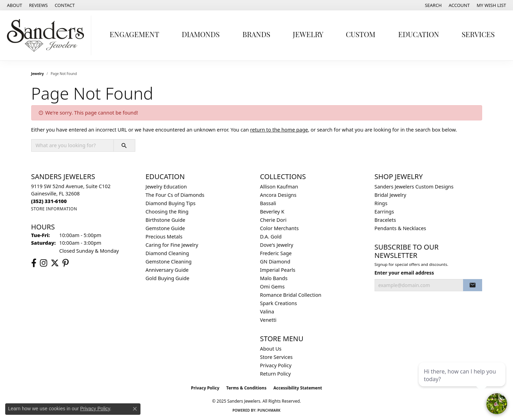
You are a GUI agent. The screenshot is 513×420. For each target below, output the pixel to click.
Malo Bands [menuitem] (274, 278)
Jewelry (308, 35)
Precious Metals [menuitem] (164, 237)
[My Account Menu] (459, 5)
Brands (256, 35)
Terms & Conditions (246, 388)
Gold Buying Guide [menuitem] (168, 278)
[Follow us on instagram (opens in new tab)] (44, 263)
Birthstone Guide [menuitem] (166, 220)
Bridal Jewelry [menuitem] (391, 195)
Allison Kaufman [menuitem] (279, 187)
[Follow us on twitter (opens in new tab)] (55, 263)
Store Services (276, 357)
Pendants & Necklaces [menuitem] (400, 228)
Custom (361, 35)
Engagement (134, 35)
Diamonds (201, 35)
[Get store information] (54, 209)
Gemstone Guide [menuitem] (165, 228)
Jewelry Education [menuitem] (166, 187)
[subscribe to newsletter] (472, 285)
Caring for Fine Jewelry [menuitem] (172, 245)
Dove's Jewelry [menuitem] (277, 245)
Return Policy (276, 374)
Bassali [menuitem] (268, 203)
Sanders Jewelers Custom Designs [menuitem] (414, 187)
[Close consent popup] (135, 409)
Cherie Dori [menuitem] (273, 220)
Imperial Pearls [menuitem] (278, 270)
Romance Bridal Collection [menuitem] (291, 295)
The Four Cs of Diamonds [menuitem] (175, 195)
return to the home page (279, 130)
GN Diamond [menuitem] (275, 262)
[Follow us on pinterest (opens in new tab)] (66, 263)
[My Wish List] (491, 5)
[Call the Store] (49, 201)
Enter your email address (404, 273)
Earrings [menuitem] (384, 212)
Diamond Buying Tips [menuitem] (171, 203)
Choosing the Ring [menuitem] (167, 212)
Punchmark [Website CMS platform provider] (269, 410)
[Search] (433, 5)
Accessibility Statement (298, 388)
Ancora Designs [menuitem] (278, 195)
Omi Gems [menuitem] (272, 287)
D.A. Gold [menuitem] (271, 237)
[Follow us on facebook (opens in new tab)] (34, 263)
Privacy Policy (276, 365)
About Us (271, 349)
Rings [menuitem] (381, 203)
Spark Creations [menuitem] (279, 303)
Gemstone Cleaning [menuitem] (169, 262)
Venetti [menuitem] (268, 320)
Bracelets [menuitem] (385, 220)
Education (419, 35)
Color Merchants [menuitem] (280, 228)
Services (478, 35)
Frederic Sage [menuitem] (276, 253)
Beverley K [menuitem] (272, 212)
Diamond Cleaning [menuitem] (167, 253)
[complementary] (463, 382)
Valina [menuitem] (267, 312)
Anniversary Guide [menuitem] (167, 270)
